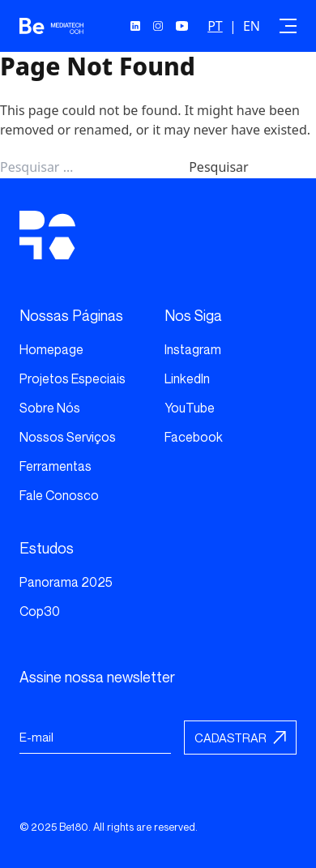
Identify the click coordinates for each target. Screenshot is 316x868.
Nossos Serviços (68, 437)
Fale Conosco (59, 495)
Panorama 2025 (66, 582)
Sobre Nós (50, 408)
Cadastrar (231, 738)
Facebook (194, 437)
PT (215, 26)
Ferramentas (56, 466)
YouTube (190, 408)
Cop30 (40, 611)
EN (252, 26)
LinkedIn (187, 378)
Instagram (193, 349)
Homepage (51, 349)
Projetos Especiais (73, 378)
